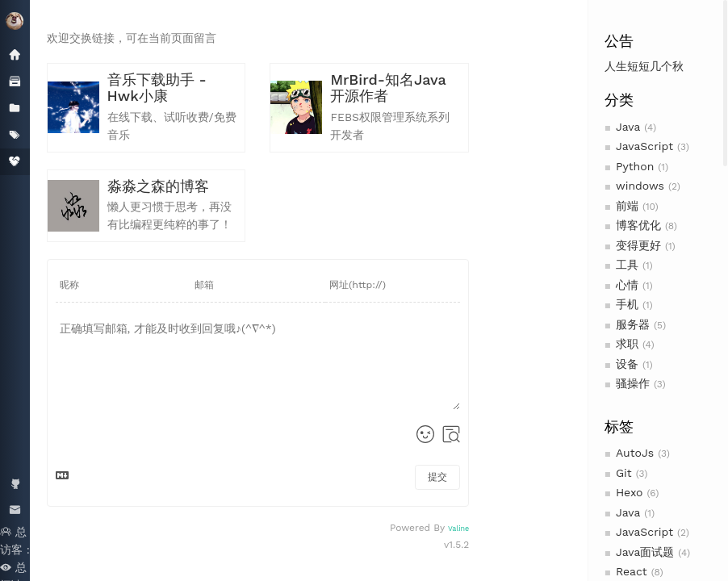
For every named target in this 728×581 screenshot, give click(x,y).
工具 (627, 265)
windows (640, 186)
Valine (458, 529)
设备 (627, 364)
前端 (627, 206)
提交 (437, 477)
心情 (627, 285)
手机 (627, 304)
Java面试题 (645, 552)
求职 (627, 344)
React (632, 571)
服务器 (633, 324)
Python (635, 166)
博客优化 (638, 225)
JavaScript (644, 146)
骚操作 (633, 383)
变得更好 (638, 245)
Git (624, 473)
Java (628, 127)
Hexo (630, 492)
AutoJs (635, 453)
